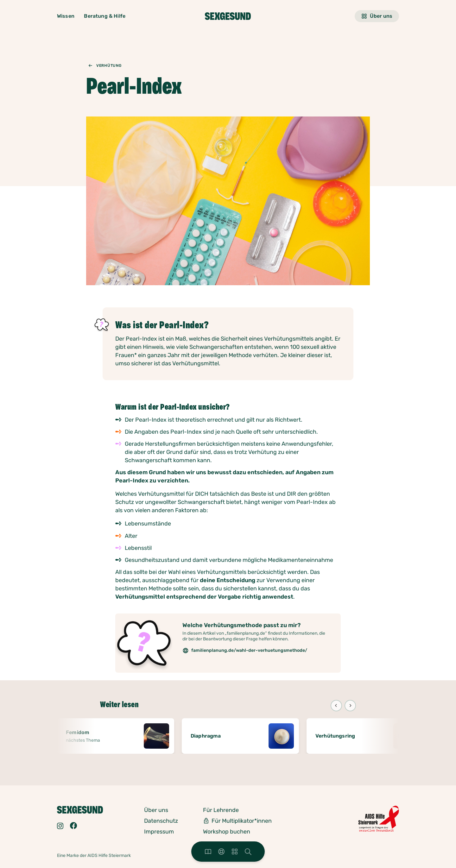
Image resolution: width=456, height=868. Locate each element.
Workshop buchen (227, 832)
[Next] (350, 706)
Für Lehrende (221, 810)
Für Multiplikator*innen (242, 821)
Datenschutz (161, 821)
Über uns (377, 16)
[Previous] (336, 706)
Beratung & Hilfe (105, 16)
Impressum (159, 832)
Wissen (66, 16)
